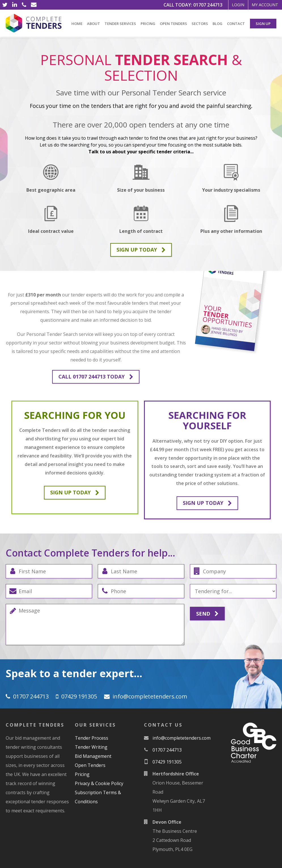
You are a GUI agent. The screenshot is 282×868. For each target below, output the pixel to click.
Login (228, 5)
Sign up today (141, 250)
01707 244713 (194, 5)
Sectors (200, 24)
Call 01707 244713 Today (96, 377)
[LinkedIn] (14, 5)
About (94, 24)
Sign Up (263, 24)
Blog (218, 24)
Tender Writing (91, 747)
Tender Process (92, 738)
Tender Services (120, 24)
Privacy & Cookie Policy (99, 783)
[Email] (34, 5)
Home (77, 24)
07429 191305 (79, 696)
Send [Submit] (207, 614)
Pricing (148, 24)
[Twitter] (5, 5)
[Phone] (24, 5)
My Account (261, 5)
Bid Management (93, 756)
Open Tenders (173, 24)
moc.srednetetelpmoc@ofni (150, 696)
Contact (236, 24)
